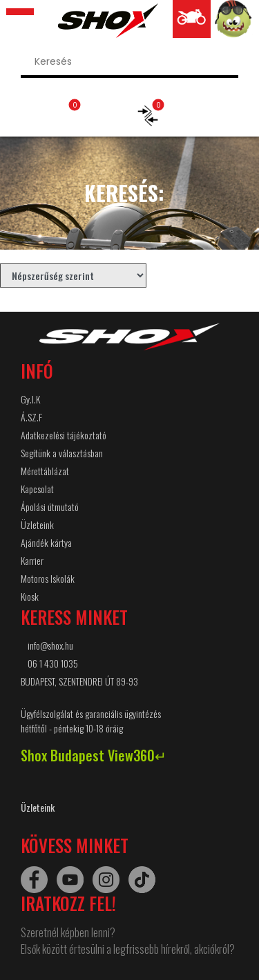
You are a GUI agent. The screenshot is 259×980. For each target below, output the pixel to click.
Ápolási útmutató (50, 507)
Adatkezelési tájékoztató (64, 435)
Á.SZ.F (31, 417)
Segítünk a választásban (62, 453)
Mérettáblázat (45, 471)
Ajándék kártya (46, 542)
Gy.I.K (30, 399)
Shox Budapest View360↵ (94, 755)
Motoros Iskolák (48, 578)
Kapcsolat (37, 489)
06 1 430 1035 (53, 663)
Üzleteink (37, 524)
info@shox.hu (50, 645)
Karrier (32, 560)
